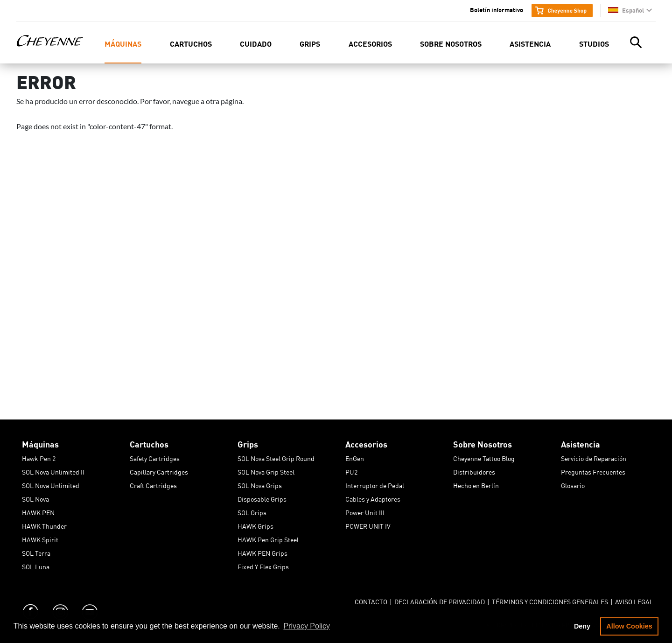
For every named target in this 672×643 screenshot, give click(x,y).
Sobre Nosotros (451, 43)
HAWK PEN (38, 511)
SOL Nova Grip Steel (266, 470)
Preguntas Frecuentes (593, 470)
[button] (630, 10)
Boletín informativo (497, 9)
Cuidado (256, 43)
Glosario (573, 484)
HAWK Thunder (44, 524)
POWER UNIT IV (368, 524)
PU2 (351, 470)
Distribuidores (474, 470)
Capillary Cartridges (159, 470)
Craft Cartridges (153, 484)
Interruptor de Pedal (375, 484)
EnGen (355, 457)
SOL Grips (252, 511)
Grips (310, 43)
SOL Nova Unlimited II (53, 470)
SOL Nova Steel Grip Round (276, 457)
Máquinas (123, 43)
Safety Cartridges (155, 457)
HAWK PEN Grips (262, 552)
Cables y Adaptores (373, 497)
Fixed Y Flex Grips (263, 565)
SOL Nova (35, 497)
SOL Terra (36, 552)
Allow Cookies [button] (629, 626)
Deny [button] (582, 626)
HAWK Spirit (40, 538)
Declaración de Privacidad (440, 600)
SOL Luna (36, 565)
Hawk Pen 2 (39, 457)
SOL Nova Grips (260, 484)
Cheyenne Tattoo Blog (484, 457)
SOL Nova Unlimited (51, 484)
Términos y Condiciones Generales (550, 600)
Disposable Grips (262, 497)
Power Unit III (365, 511)
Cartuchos (191, 43)
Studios (594, 43)
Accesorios (370, 43)
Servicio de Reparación (594, 457)
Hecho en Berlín (476, 484)
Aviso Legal (634, 600)
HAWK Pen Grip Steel (268, 538)
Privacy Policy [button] (307, 626)
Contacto (371, 600)
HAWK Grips (255, 524)
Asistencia (530, 43)
